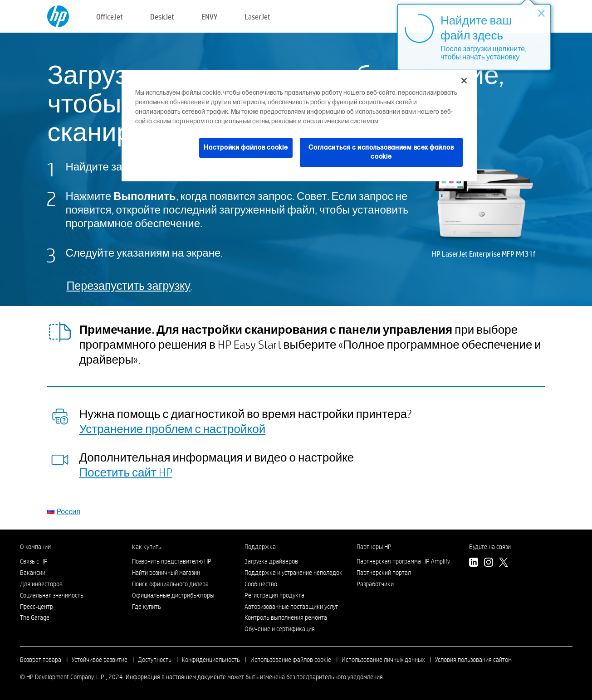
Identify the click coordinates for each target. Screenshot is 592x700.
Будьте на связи (490, 547)
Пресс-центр (37, 607)
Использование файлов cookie (291, 660)
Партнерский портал (384, 573)
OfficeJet (110, 17)
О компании (35, 547)
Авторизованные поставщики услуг (291, 607)
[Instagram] (489, 564)
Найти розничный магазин (166, 573)
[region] (299, 125)
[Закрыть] (464, 81)
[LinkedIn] (474, 564)
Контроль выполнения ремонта (286, 617)
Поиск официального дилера (170, 584)
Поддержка (260, 547)
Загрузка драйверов (271, 561)
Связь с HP (34, 561)
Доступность (155, 660)
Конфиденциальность (211, 660)
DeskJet (162, 17)
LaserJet (257, 17)
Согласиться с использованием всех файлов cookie (381, 152)
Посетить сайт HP (126, 472)
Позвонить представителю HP (172, 561)
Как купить (147, 547)
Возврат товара (41, 660)
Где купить (147, 607)
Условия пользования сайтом (473, 660)
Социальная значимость (52, 595)
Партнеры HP (374, 547)
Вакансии (33, 573)
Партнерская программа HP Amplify (403, 561)
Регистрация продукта (274, 595)
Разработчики (375, 584)
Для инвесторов (41, 584)
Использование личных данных (383, 660)
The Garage (35, 617)
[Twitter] (504, 564)
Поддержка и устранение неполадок (294, 573)
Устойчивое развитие (100, 660)
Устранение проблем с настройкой (172, 428)
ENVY (209, 17)
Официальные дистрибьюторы (173, 595)
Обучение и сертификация (280, 629)
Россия (68, 511)
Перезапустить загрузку (128, 285)
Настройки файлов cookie (246, 148)
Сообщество (261, 584)
